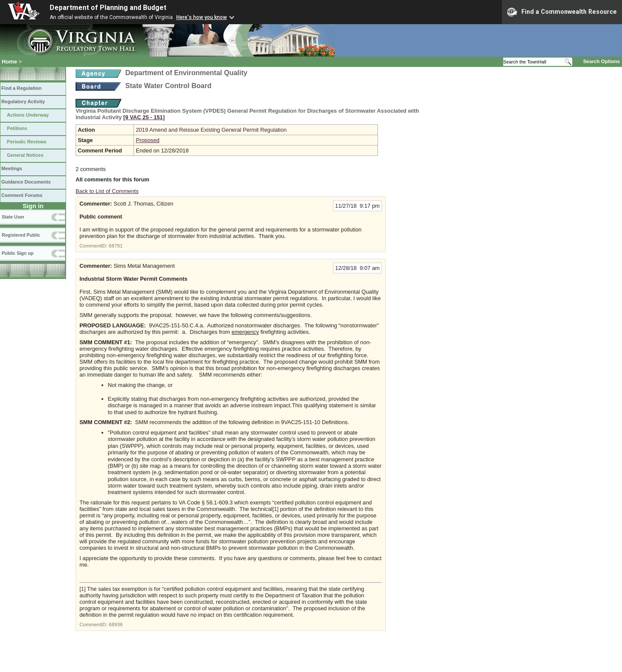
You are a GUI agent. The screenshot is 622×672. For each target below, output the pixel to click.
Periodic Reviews (27, 142)
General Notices (25, 155)
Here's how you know (202, 17)
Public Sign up (17, 253)
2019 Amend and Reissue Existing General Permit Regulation (211, 130)
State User (13, 217)
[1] (275, 509)
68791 (116, 246)
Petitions (17, 128)
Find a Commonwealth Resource (562, 12)
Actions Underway (28, 115)
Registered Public (21, 235)
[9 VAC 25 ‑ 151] (144, 117)
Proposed (148, 140)
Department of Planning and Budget (108, 8)
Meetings (12, 168)
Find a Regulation (21, 88)
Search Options (601, 61)
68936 (116, 624)
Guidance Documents (26, 182)
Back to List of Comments (107, 191)
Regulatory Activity (23, 101)
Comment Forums (22, 195)
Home (10, 62)
